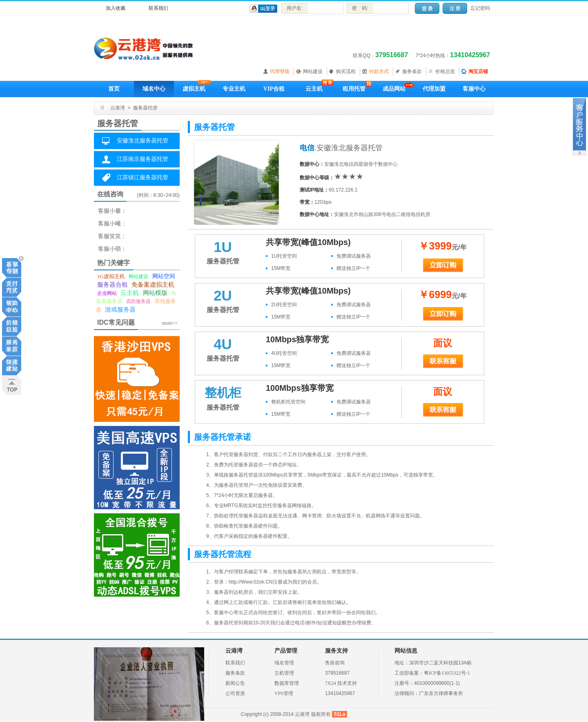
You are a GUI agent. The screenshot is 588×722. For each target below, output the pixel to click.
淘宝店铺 (478, 71)
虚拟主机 (194, 89)
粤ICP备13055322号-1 (447, 673)
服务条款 (412, 71)
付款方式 (379, 71)
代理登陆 (280, 71)
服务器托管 (145, 108)
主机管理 (284, 673)
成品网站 (394, 89)
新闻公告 (235, 683)
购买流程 (346, 71)
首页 (114, 89)
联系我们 (158, 8)
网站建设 (313, 71)
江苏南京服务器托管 (143, 159)
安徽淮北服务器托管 (143, 141)
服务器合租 (112, 285)
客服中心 (474, 89)
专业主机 (234, 89)
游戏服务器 (120, 310)
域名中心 (154, 89)
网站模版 (155, 293)
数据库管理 (287, 683)
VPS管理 (284, 693)
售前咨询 (335, 663)
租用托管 (354, 89)
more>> (170, 323)
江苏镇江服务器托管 (143, 177)
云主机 (314, 89)
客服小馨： (112, 211)
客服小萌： (112, 249)
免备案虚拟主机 (153, 285)
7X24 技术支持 (341, 683)
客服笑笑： (112, 236)
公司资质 (235, 693)
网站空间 (164, 276)
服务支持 (336, 651)
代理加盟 (434, 89)
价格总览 (445, 71)
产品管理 (286, 651)
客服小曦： (112, 224)
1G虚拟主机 (111, 276)
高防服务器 (138, 301)
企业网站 (107, 293)
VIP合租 (274, 89)
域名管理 (284, 663)
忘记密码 (480, 8)
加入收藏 (116, 8)
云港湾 (118, 108)
